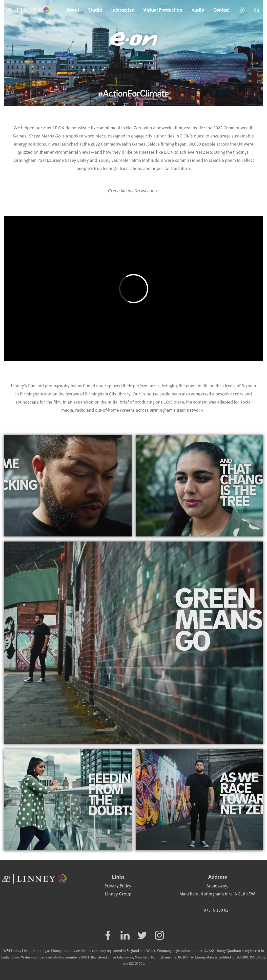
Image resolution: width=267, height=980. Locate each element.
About (73, 10)
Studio (95, 10)
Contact (221, 10)
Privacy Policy (118, 886)
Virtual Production (163, 10)
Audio (198, 10)
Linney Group (118, 894)
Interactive (123, 10)
